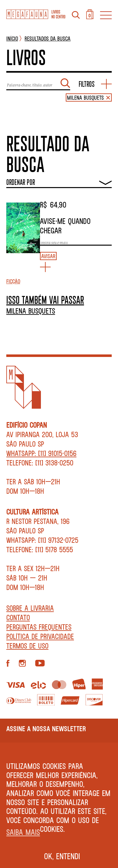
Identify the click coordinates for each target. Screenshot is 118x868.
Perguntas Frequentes (39, 627)
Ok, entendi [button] (62, 856)
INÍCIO (12, 38)
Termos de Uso (27, 646)
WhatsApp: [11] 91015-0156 (41, 453)
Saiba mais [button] (23, 832)
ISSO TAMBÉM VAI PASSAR (45, 300)
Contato (18, 617)
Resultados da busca (48, 38)
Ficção (13, 281)
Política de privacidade (40, 636)
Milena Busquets (31, 311)
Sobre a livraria (30, 608)
